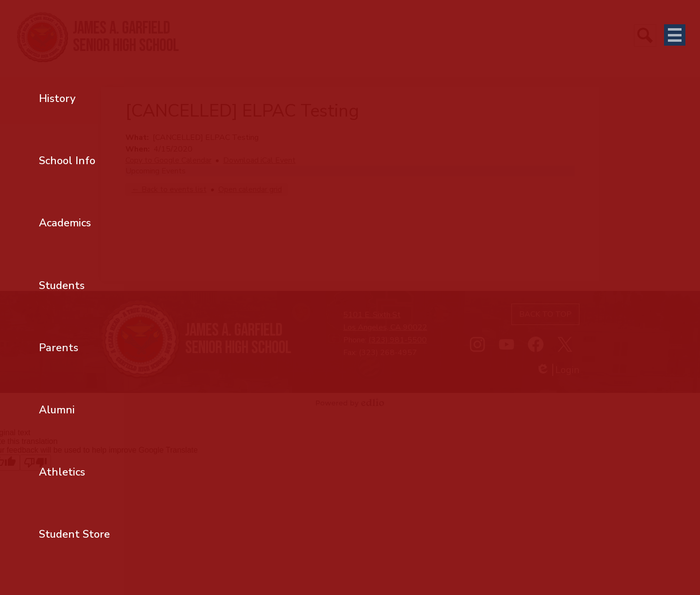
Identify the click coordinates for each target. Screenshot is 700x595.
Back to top (545, 314)
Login (558, 370)
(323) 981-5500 (398, 340)
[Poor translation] (35, 463)
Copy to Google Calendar (168, 160)
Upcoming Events (156, 171)
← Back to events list (169, 189)
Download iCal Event (259, 160)
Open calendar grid (250, 189)
